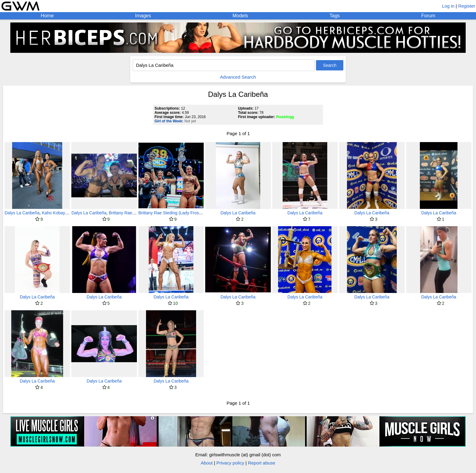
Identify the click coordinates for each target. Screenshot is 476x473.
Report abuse (262, 463)
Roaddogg (285, 117)
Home (47, 16)
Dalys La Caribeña (22, 213)
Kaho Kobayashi (57, 213)
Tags (335, 16)
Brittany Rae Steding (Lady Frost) (170, 213)
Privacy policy (230, 463)
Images (143, 16)
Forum (428, 16)
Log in (448, 6)
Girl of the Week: (169, 121)
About (207, 463)
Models (240, 16)
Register (467, 6)
